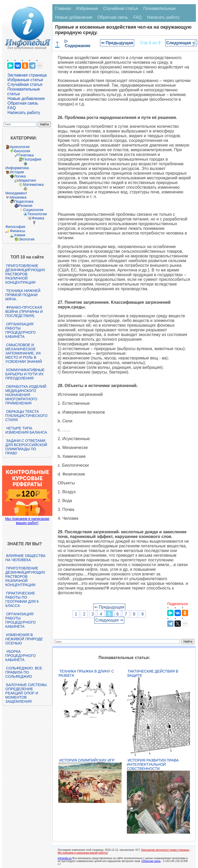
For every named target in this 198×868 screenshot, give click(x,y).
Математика (33, 185)
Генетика (26, 155)
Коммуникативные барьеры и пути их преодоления (25, 374)
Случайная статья (25, 84)
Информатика (17, 168)
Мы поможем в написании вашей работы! (83, 853)
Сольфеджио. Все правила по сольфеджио (24, 672)
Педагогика (24, 201)
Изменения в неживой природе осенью (24, 639)
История (17, 172)
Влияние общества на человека (26, 558)
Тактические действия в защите (153, 673)
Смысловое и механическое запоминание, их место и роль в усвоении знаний (24, 353)
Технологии (37, 214)
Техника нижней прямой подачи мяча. (23, 295)
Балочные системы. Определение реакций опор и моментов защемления (27, 693)
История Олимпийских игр (87, 760)
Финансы (18, 231)
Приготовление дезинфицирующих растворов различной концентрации (25, 274)
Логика (20, 176)
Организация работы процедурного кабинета (21, 330)
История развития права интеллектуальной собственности (153, 764)
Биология (22, 151)
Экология (27, 239)
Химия (20, 235)
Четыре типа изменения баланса (26, 430)
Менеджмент (16, 193)
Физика (38, 218)
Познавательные (160, 8)
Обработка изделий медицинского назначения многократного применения (26, 395)
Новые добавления (26, 99)
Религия (26, 206)
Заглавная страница (27, 75)
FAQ (12, 108)
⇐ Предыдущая (117, 43)
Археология (20, 147)
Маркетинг (28, 180)
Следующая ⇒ (181, 43)
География (32, 159)
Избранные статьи (25, 80)
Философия (15, 227)
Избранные (87, 8)
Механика (18, 197)
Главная (63, 8)
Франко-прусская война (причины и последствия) (24, 312)
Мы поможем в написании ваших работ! (27, 521)
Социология (33, 210)
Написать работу (24, 113)
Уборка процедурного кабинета (21, 656)
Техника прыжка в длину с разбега (86, 673)
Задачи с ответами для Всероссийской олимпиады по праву (26, 447)
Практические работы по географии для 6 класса (22, 599)
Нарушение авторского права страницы (165, 850)
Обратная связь (23, 103)
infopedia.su (65, 858)
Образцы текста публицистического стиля (26, 416)
